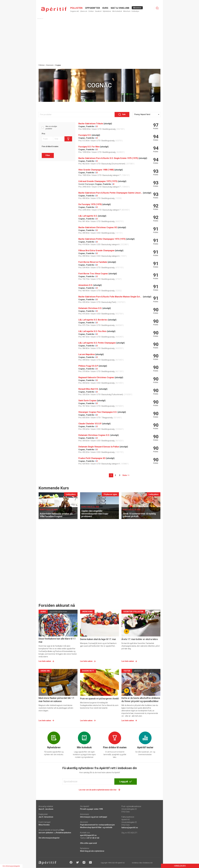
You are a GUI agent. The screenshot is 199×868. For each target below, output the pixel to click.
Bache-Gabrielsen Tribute (91, 124)
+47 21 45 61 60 (93, 838)
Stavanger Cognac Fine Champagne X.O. (98, 412)
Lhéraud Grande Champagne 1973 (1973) (98, 181)
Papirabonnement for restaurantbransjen (97, 825)
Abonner (137, 8)
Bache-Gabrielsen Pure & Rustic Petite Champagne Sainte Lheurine (110, 193)
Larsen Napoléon (87, 354)
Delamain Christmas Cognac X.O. (94, 435)
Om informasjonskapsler (49, 838)
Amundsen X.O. (86, 285)
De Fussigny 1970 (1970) (90, 204)
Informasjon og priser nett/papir (94, 817)
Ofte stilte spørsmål (88, 843)
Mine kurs (127, 11)
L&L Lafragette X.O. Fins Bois (92, 331)
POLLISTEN (76, 8)
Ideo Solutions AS (146, 863)
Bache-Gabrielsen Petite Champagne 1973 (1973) (102, 239)
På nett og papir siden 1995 (92, 809)
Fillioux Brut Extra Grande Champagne (96, 251)
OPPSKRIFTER (92, 8)
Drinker (91, 11)
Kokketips (135, 11)
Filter (48, 155)
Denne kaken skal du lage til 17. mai (98, 639)
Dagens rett (75, 11)
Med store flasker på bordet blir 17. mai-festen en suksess (57, 700)
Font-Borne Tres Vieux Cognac (93, 274)
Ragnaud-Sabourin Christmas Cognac (96, 377)
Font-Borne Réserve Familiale (93, 262)
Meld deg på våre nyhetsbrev (92, 851)
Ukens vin (84, 11)
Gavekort (98, 11)
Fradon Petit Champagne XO (92, 458)
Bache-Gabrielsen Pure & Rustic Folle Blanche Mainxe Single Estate (110, 297)
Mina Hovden (44, 825)
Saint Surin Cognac (88, 401)
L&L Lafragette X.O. (88, 216)
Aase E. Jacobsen (46, 809)
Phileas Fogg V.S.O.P (88, 366)
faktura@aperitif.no (130, 828)
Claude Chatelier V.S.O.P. (90, 424)
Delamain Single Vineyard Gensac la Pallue (99, 447)
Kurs (105, 8)
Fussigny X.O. (85, 135)
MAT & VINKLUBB (120, 8)
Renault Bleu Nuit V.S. (88, 389)
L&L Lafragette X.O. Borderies (93, 320)
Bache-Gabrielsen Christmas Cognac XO (98, 227)
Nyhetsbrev (107, 11)
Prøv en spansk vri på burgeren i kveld (99, 699)
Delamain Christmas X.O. (90, 308)
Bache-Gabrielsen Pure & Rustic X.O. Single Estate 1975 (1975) (108, 158)
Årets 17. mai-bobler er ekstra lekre (140, 639)
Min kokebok (117, 11)
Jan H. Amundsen (46, 817)
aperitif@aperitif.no (88, 835)
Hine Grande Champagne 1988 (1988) (96, 170)
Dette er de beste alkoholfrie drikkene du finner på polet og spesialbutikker (141, 700)
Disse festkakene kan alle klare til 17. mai (57, 640)
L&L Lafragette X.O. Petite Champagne (97, 343)
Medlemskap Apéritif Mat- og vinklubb (96, 827)
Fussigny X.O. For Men (89, 147)
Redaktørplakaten (64, 833)
